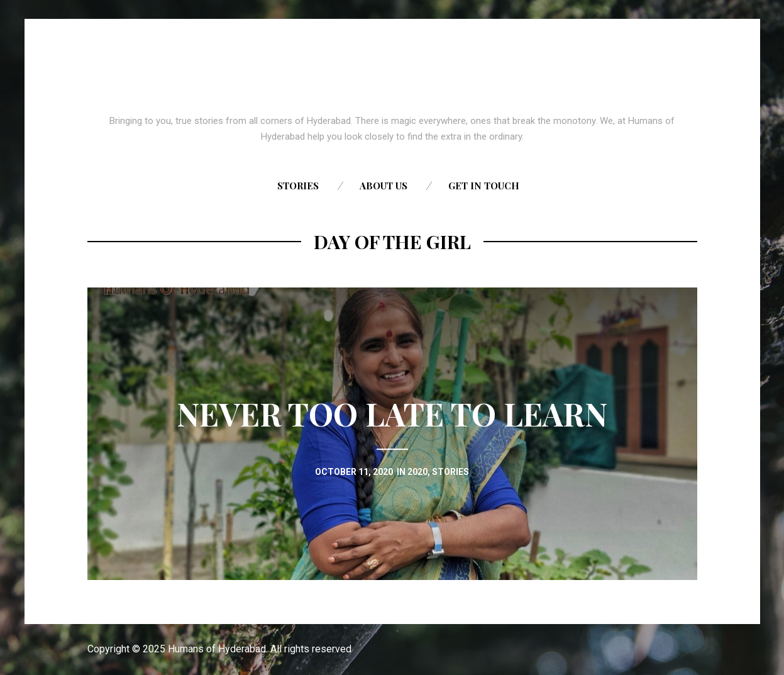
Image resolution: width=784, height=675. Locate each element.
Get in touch (484, 186)
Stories (298, 186)
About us (384, 186)
